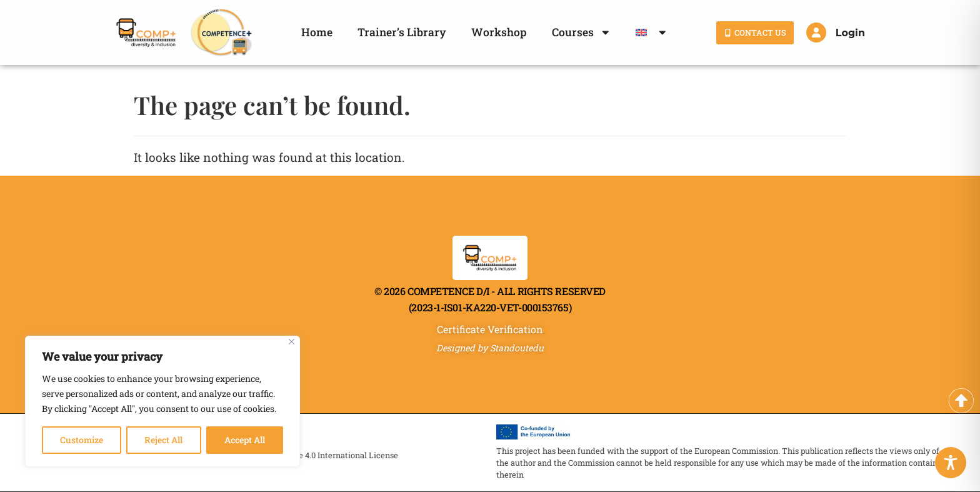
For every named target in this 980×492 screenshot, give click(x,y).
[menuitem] (652, 33)
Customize (82, 440)
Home (317, 32)
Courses (582, 33)
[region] (162, 401)
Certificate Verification (490, 329)
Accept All (245, 440)
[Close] (292, 342)
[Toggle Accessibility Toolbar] (951, 463)
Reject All (163, 440)
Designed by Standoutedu (490, 348)
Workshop (499, 32)
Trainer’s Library (402, 32)
